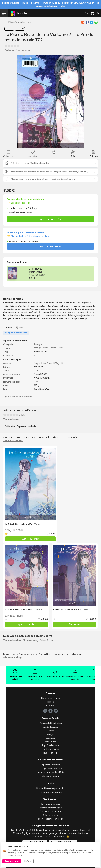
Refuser (28, 861)
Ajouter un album (51, 776)
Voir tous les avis (11, 419)
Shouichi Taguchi (55, 363)
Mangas (38, 344)
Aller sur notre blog (12, 657)
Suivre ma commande (50, 811)
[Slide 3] (55, 144)
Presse (50, 702)
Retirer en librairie (51, 246)
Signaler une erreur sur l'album (18, 397)
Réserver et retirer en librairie (51, 819)
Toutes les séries (51, 749)
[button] (22, 101)
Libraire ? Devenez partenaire (50, 788)
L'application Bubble (50, 765)
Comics (50, 731)
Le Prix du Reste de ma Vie (18, 22)
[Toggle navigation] (4, 13)
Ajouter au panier (51, 219)
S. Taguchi (10, 530)
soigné (29, 212)
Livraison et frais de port (51, 808)
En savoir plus (59, 6)
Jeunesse (51, 738)
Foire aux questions (51, 804)
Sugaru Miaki (40, 363)
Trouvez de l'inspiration (51, 723)
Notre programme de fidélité (51, 772)
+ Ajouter (19, 327)
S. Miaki (19, 530)
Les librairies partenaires (51, 792)
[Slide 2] (50, 144)
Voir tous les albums (13, 441)
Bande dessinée (51, 727)
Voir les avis (10, 50)
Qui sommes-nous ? (51, 698)
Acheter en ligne (51, 815)
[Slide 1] (46, 144)
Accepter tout (12, 861)
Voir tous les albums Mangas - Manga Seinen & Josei (29, 640)
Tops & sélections (50, 745)
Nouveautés (50, 742)
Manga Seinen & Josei (45, 348)
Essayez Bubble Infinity (51, 768)
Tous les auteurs (51, 753)
